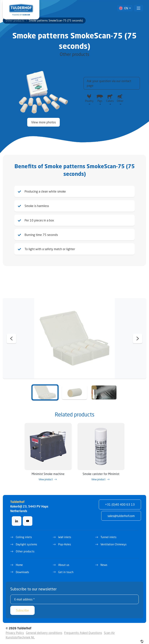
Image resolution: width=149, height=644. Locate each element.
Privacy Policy (15, 629)
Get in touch (66, 569)
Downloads (22, 569)
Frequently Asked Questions (83, 629)
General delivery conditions (44, 629)
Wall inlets (65, 534)
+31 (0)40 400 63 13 (120, 501)
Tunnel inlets (108, 534)
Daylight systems (26, 541)
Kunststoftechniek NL (20, 634)
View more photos (43, 122)
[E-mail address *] (74, 596)
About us (64, 562)
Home (19, 562)
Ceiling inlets (24, 534)
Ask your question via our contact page (109, 83)
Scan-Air (109, 629)
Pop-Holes (65, 541)
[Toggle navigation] (139, 8)
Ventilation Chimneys (114, 541)
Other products (15, 20)
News (104, 562)
